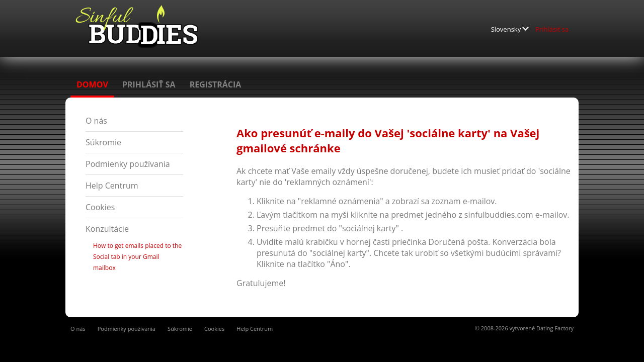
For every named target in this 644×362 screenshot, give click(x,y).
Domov (92, 84)
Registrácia (216, 84)
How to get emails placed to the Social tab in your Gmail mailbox (137, 257)
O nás (96, 121)
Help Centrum (112, 186)
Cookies (100, 207)
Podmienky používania (128, 164)
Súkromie (103, 142)
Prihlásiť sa (552, 29)
